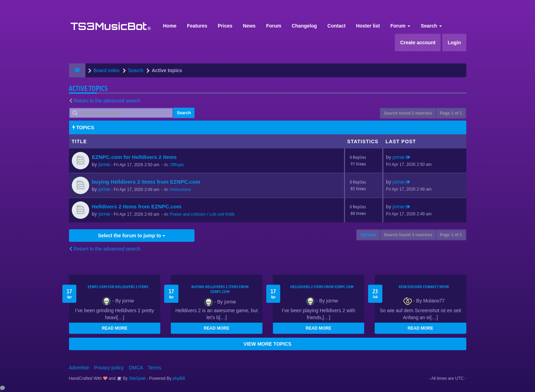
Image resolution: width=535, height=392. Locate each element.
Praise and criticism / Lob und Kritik (202, 214)
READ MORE (114, 328)
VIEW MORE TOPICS (267, 344)
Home (170, 26)
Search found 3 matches (408, 113)
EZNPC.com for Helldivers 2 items (135, 157)
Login (454, 43)
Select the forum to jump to (132, 236)
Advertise (79, 368)
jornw (104, 164)
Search (431, 26)
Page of (451, 113)
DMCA (136, 368)
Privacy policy (109, 368)
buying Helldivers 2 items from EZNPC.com (146, 182)
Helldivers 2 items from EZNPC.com (137, 206)
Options (368, 235)
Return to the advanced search (107, 101)
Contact (336, 26)
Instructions (180, 190)
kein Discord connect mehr (424, 287)
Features (197, 26)
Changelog (304, 26)
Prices (225, 26)
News (249, 26)
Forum (274, 26)
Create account (418, 43)
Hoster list (368, 26)
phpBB (179, 378)
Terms (154, 368)
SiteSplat (136, 378)
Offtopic (177, 165)
